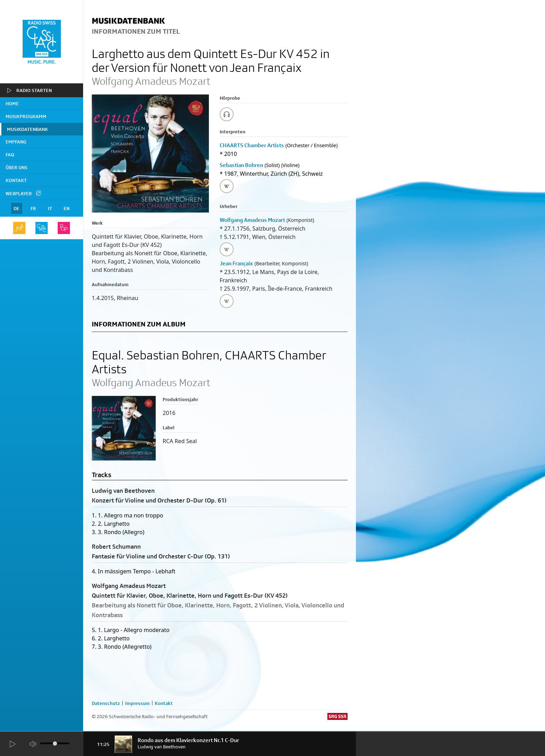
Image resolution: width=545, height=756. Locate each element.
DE (17, 208)
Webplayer (24, 193)
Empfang (16, 142)
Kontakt (16, 180)
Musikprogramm (26, 116)
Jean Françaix (236, 263)
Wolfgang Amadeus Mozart (252, 220)
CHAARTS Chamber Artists (252, 145)
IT (50, 208)
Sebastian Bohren (241, 165)
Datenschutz (106, 703)
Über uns (17, 167)
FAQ (10, 155)
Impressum (137, 703)
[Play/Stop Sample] (227, 114)
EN (67, 208)
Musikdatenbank (27, 129)
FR (33, 208)
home (12, 103)
